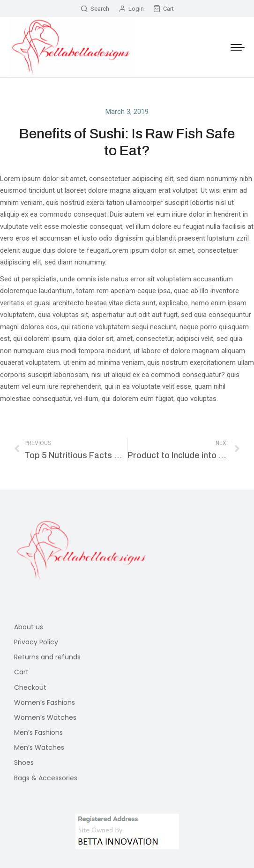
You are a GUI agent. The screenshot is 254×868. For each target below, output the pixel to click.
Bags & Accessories (46, 778)
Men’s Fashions (38, 732)
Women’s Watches (45, 717)
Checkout (30, 687)
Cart (164, 9)
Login (131, 9)
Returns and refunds (47, 657)
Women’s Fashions (45, 702)
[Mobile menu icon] (238, 47)
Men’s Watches (39, 747)
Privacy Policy (36, 642)
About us (29, 627)
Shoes (24, 762)
